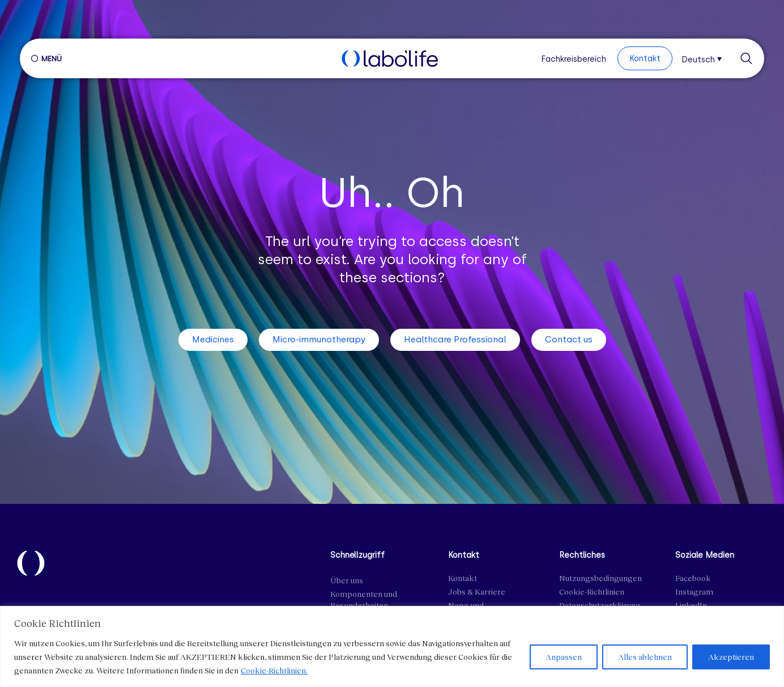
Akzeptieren (730, 657)
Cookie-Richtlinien (592, 591)
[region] (392, 646)
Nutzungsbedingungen (600, 578)
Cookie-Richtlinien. (274, 670)
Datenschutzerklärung (600, 605)
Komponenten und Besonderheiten (364, 599)
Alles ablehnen (643, 657)
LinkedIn (691, 605)
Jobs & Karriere (477, 591)
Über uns (347, 580)
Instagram (694, 591)
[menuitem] (705, 58)
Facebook (693, 578)
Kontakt (463, 578)
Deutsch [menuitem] (698, 60)
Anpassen (560, 657)
